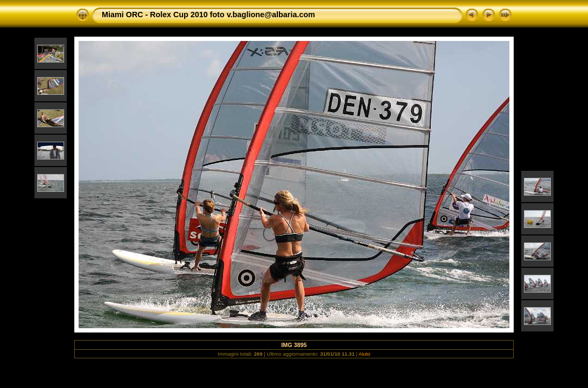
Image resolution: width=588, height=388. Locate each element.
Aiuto (365, 354)
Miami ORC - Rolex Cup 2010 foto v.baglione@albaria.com (208, 15)
